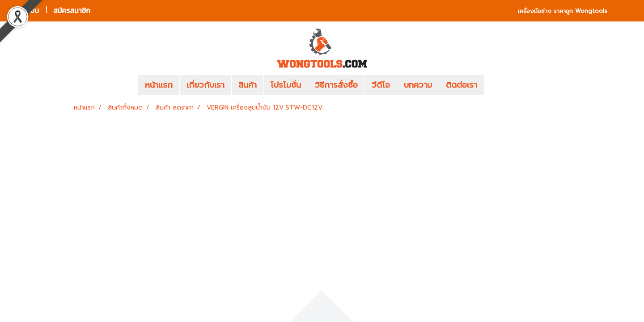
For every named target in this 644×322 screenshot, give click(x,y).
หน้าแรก (159, 85)
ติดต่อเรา (462, 85)
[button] (497, 85)
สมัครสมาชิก (72, 11)
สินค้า (248, 85)
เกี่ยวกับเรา (205, 85)
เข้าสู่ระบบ (25, 11)
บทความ (418, 85)
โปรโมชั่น (286, 85)
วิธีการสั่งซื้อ (336, 85)
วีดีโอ (381, 85)
